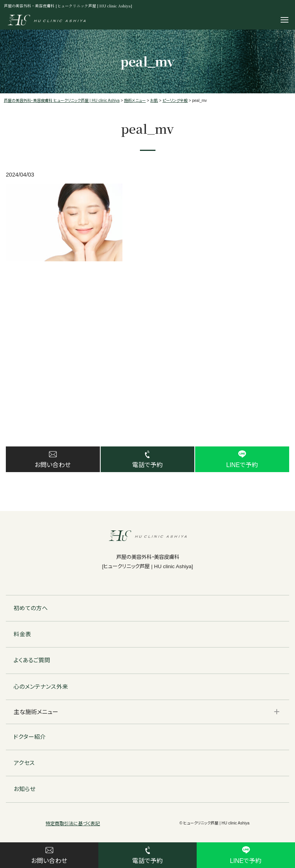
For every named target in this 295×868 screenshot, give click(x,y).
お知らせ (24, 790)
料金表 (22, 635)
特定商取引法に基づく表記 (73, 824)
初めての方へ (31, 609)
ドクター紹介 (30, 738)
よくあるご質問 (32, 661)
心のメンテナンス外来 (41, 688)
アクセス (24, 764)
